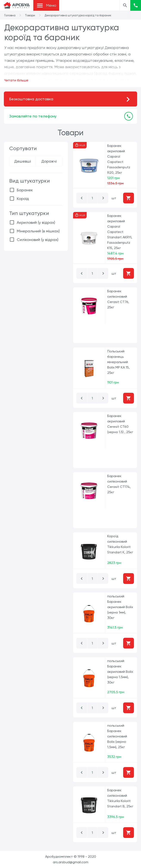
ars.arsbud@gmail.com (71, 862)
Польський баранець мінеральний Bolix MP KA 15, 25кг (118, 362)
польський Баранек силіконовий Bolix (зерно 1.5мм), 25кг (117, 736)
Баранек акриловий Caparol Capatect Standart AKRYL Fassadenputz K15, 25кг (120, 232)
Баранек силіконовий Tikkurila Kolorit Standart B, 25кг (120, 798)
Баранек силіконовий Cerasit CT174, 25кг (119, 484)
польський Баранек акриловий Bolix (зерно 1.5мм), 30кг (120, 672)
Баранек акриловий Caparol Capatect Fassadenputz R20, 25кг (119, 159)
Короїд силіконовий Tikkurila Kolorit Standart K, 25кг (120, 544)
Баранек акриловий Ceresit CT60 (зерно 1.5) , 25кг (120, 424)
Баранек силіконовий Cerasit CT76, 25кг (118, 299)
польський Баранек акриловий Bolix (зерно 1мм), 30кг (120, 607)
